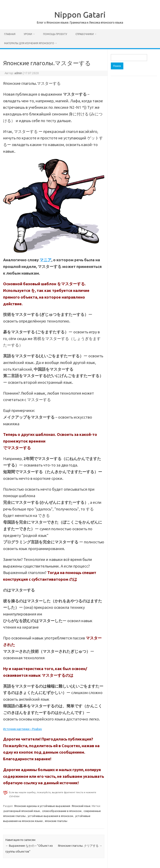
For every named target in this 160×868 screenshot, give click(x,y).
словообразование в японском (62, 811)
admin (18, 73)
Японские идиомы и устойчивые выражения (42, 806)
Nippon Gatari (80, 15)
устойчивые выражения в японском (50, 816)
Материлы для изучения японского (29, 43)
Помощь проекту (55, 34)
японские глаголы (56, 821)
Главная (10, 34)
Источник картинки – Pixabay (22, 729)
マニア (46, 260)
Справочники (85, 34)
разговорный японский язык (22, 811)
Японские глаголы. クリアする (80, 846)
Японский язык (81, 806)
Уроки (28, 34)
